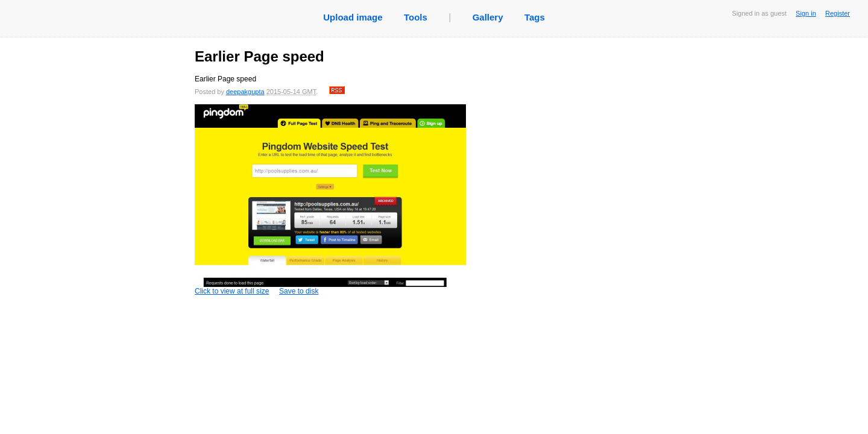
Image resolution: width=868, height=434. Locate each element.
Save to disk (299, 291)
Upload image (353, 17)
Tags (535, 17)
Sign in (806, 13)
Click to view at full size (330, 200)
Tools (416, 17)
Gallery (488, 17)
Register (838, 13)
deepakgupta (245, 92)
